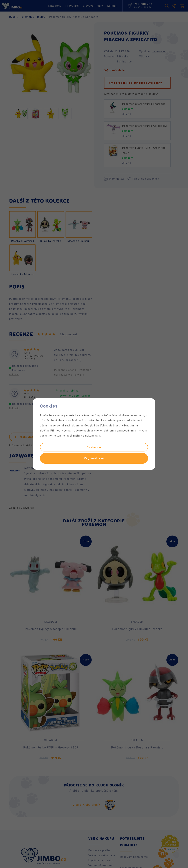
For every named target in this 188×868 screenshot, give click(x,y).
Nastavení (94, 447)
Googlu (89, 426)
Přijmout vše (94, 458)
